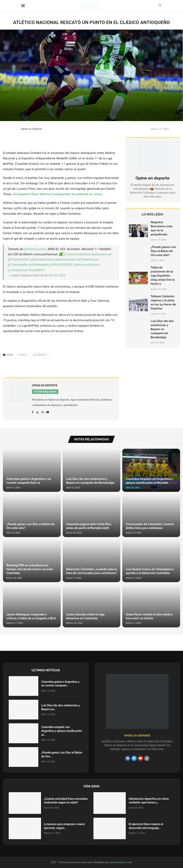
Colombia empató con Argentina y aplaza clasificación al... (62, 731)
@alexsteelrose (101, 254)
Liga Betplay (40, 355)
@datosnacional (35, 249)
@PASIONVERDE (61, 265)
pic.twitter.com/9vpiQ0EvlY (26, 270)
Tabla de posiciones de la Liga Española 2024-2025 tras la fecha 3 (163, 276)
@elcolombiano (65, 260)
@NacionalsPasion (86, 265)
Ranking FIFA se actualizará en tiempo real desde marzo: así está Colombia (30, 569)
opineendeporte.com (121, 862)
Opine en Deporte (29, 129)
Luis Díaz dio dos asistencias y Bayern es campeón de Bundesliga (162, 329)
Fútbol (22, 355)
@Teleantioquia (88, 260)
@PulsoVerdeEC (18, 260)
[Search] (160, 6)
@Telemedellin (18, 265)
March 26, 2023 (55, 275)
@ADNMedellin (39, 265)
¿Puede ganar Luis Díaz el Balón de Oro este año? (163, 251)
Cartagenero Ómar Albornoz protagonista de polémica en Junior (58, 194)
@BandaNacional (42, 260)
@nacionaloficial (79, 254)
